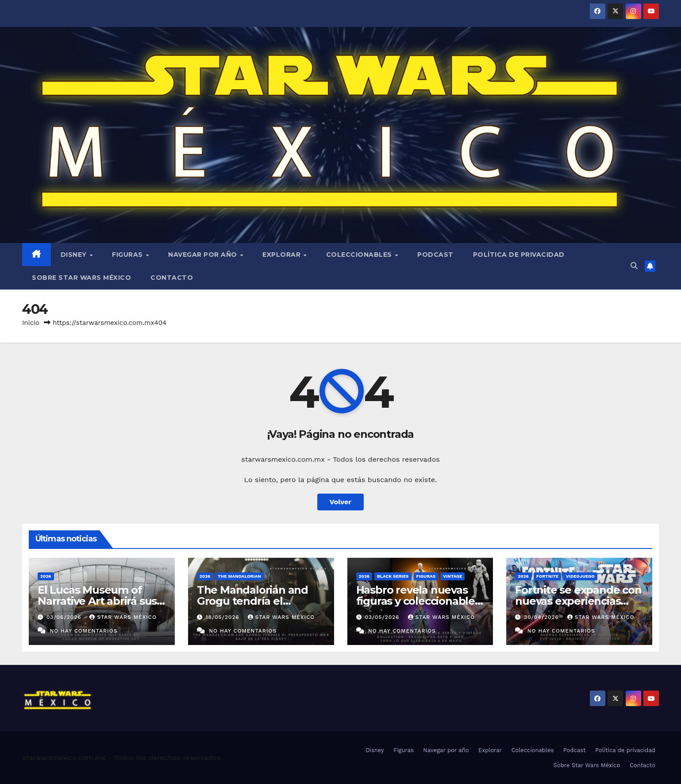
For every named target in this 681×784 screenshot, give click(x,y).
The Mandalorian (239, 576)
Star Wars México (123, 617)
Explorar (283, 255)
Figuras (128, 255)
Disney (75, 255)
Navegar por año (204, 255)
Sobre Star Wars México (81, 278)
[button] (634, 266)
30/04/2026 (542, 617)
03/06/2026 (65, 617)
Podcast (435, 255)
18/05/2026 (224, 617)
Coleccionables (360, 255)
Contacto (172, 278)
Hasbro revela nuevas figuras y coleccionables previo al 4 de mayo (418, 601)
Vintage (452, 576)
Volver (341, 502)
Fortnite (547, 576)
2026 (46, 576)
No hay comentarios (83, 631)
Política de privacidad (519, 255)
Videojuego (580, 576)
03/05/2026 (383, 617)
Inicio (31, 323)
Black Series (393, 576)
